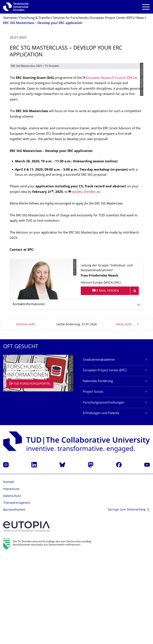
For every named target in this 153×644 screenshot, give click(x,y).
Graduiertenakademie (99, 449)
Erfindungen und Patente (101, 502)
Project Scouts (93, 481)
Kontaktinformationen (29, 393)
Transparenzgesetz (17, 592)
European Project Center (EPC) (105, 459)
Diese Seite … (125, 413)
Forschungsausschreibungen (104, 492)
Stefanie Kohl (26, 413)
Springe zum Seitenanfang (127, 599)
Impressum (11, 578)
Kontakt (9, 571)
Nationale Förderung (98, 470)
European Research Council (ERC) (110, 167)
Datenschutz (12, 585)
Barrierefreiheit (14, 599)
